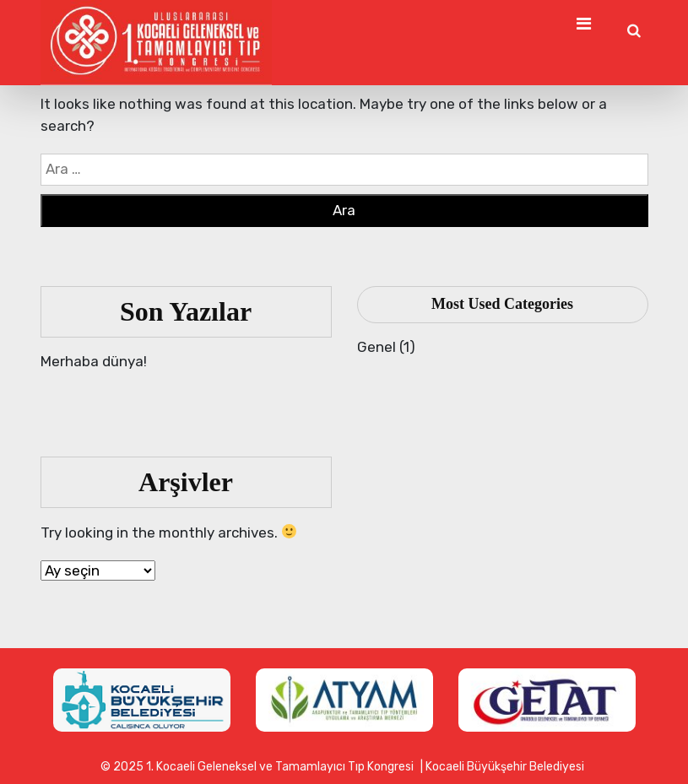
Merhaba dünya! (94, 361)
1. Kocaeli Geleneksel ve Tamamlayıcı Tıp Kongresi (280, 767)
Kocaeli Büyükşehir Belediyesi (505, 767)
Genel (377, 347)
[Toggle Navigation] (583, 24)
